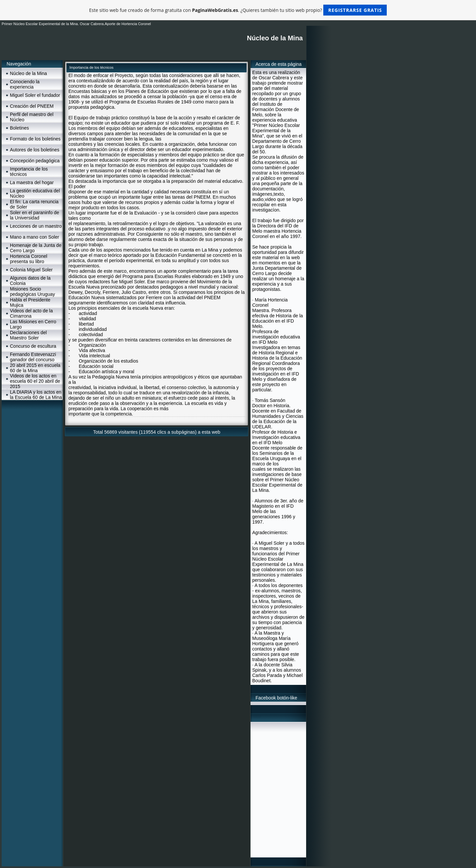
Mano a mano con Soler (35, 237)
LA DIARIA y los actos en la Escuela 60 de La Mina (36, 395)
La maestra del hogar (32, 182)
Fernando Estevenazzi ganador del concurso (33, 357)
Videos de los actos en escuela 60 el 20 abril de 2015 (35, 381)
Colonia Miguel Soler (31, 270)
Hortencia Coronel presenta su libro (29, 259)
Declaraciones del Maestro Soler (28, 335)
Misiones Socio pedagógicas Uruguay (32, 292)
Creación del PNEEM (32, 106)
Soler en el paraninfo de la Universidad (35, 215)
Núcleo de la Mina (28, 73)
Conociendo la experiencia (25, 84)
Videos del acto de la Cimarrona (31, 313)
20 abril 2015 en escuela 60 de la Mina (35, 368)
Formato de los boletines (35, 139)
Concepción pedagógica (35, 161)
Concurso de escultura (33, 346)
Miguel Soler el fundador (35, 95)
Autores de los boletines (35, 150)
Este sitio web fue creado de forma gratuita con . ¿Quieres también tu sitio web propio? (238, 10)
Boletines (20, 128)
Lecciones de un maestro (36, 226)
